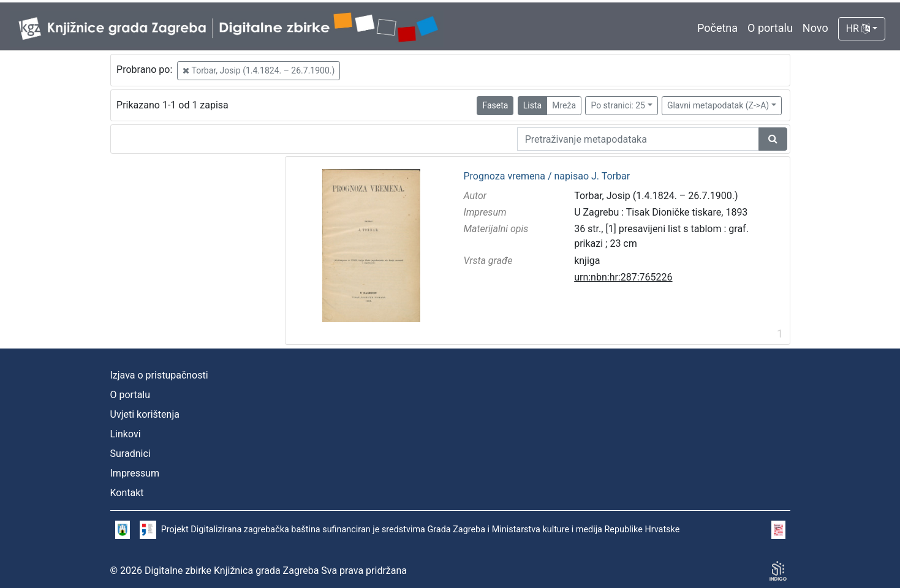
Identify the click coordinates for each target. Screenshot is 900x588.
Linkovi (126, 434)
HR (858, 28)
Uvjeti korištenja (145, 414)
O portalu (770, 28)
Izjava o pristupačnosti (159, 375)
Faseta (495, 105)
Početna (717, 28)
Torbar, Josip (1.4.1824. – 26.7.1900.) (259, 70)
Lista (532, 105)
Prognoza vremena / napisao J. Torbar (546, 176)
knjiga (587, 261)
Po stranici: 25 (618, 105)
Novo (815, 28)
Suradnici (130, 454)
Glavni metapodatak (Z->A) (718, 105)
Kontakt (127, 493)
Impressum (135, 473)
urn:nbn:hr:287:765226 (623, 277)
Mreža (564, 105)
